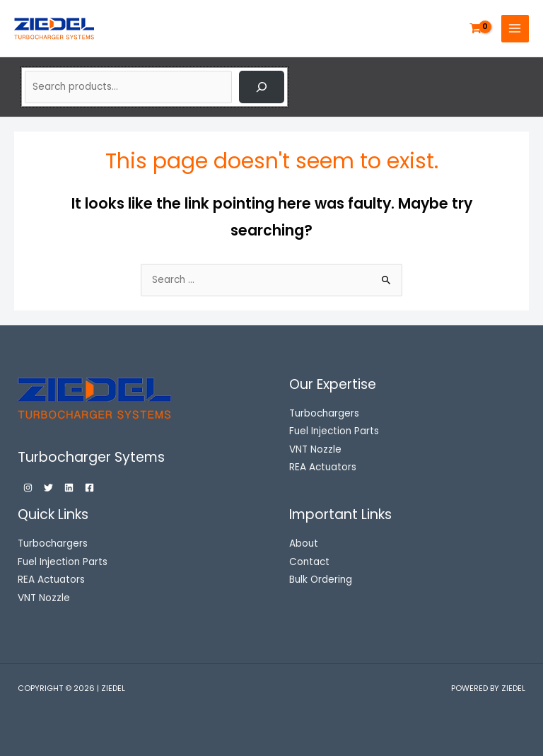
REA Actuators (51, 580)
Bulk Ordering (321, 580)
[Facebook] (89, 488)
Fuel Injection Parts (63, 562)
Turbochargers (53, 543)
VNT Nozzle (44, 598)
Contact (309, 562)
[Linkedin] (69, 488)
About (304, 543)
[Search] (262, 87)
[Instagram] (28, 488)
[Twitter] (48, 488)
